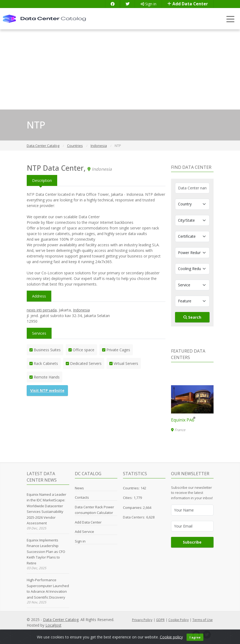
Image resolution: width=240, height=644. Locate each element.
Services (39, 333)
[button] (190, 418)
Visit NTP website (47, 390)
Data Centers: (134, 517)
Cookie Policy (179, 620)
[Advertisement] (120, 69)
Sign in (148, 4)
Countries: (131, 488)
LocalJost (53, 625)
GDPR (160, 620)
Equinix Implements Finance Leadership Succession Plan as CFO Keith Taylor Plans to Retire (46, 552)
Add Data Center (188, 4)
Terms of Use (203, 620)
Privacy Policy (142, 620)
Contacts (82, 497)
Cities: (128, 498)
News (79, 488)
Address (39, 296)
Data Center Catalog (61, 620)
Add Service (84, 532)
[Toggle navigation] (231, 19)
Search (192, 317)
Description (42, 180)
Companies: (133, 508)
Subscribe (192, 542)
